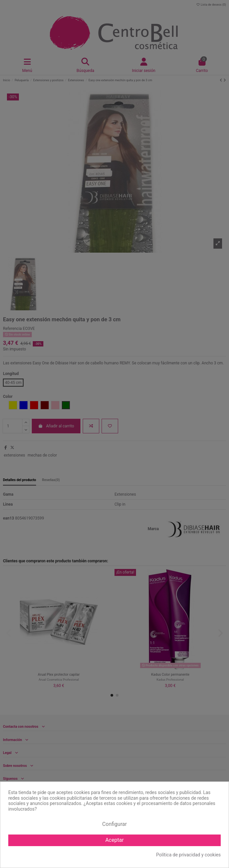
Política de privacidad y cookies (188, 855)
